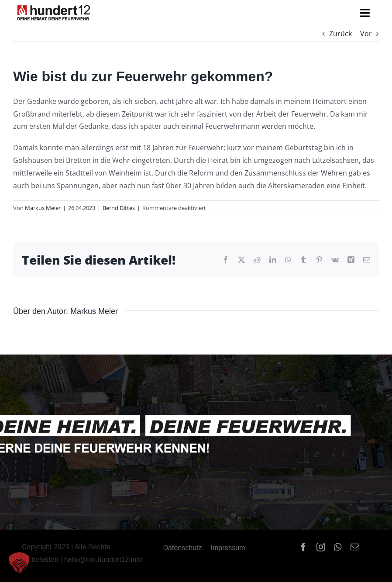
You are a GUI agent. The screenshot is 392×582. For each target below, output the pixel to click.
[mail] (355, 547)
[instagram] (321, 547)
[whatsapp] (338, 547)
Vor (366, 34)
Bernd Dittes (119, 208)
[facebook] (303, 547)
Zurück (340, 34)
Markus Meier (43, 208)
